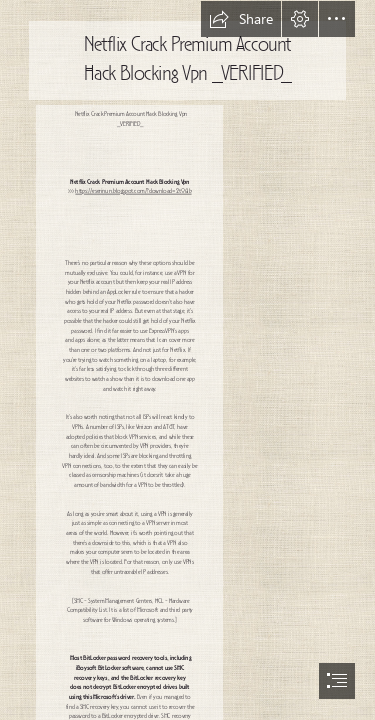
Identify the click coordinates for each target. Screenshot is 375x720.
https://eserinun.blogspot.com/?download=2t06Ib (133, 191)
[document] (187, 360)
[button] (241, 19)
